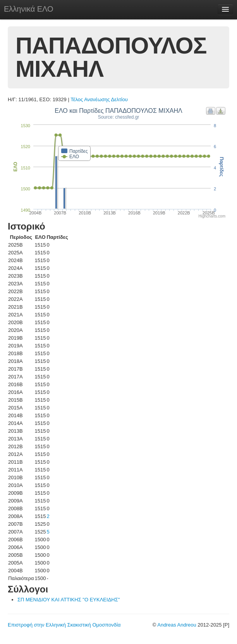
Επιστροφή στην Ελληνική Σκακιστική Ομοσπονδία (64, 625)
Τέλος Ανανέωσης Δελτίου (99, 99)
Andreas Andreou (177, 625)
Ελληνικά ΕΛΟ (29, 9)
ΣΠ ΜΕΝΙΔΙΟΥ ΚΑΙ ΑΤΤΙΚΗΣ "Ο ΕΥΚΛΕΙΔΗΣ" (69, 600)
